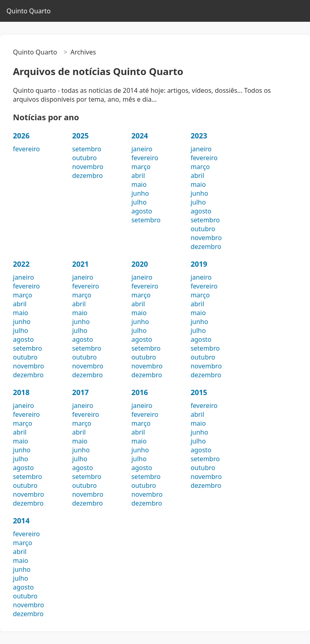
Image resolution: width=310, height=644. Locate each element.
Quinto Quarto (28, 11)
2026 (21, 136)
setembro (87, 149)
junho (140, 193)
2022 (21, 264)
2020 (139, 264)
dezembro (88, 176)
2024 (139, 136)
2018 (21, 392)
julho (139, 202)
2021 (81, 264)
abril (138, 176)
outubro (85, 158)
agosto (142, 211)
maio (139, 184)
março (141, 167)
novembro (88, 167)
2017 (81, 392)
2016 (139, 392)
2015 (199, 392)
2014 (21, 521)
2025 (81, 136)
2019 (199, 264)
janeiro (142, 149)
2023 (199, 136)
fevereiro (26, 149)
